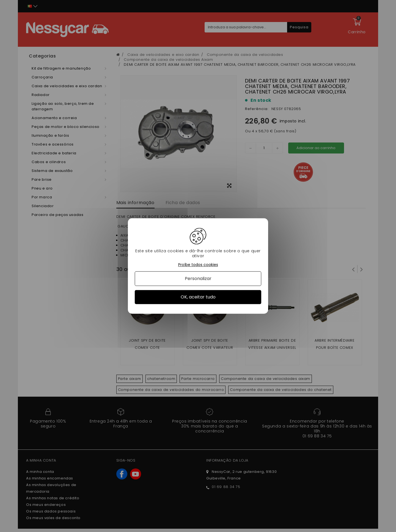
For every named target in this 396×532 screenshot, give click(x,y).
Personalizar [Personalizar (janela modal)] (198, 279)
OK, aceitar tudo (198, 297)
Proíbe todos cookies (198, 265)
